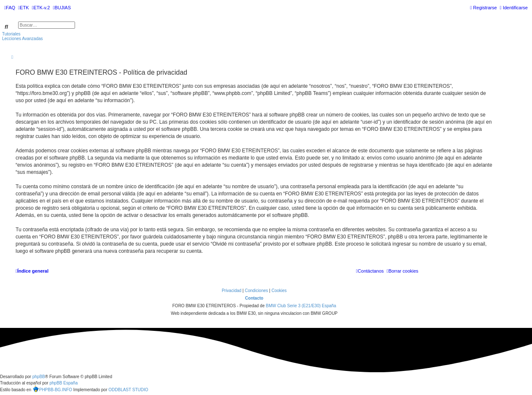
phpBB (39, 377)
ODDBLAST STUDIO (128, 390)
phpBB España (63, 383)
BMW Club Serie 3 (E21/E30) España (301, 306)
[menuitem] (10, 8)
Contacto (254, 298)
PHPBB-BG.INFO (52, 389)
